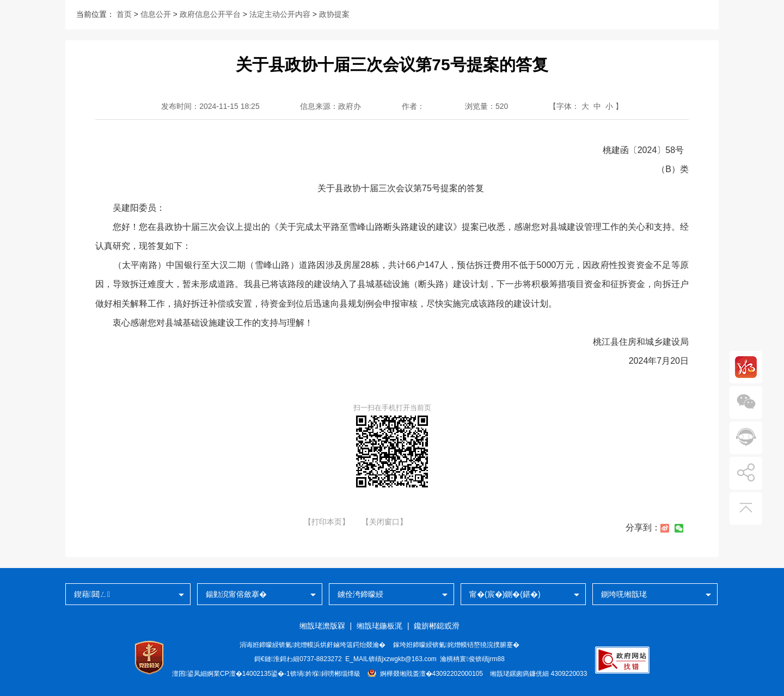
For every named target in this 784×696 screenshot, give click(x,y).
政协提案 (334, 14)
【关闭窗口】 (384, 522)
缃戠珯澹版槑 (322, 626)
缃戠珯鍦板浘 (379, 626)
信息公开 (156, 14)
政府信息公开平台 (210, 14)
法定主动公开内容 (280, 14)
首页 (124, 14)
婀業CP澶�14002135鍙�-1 (249, 674)
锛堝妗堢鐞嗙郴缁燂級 (325, 674)
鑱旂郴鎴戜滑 (437, 626)
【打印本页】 (327, 522)
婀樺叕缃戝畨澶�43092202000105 (425, 674)
